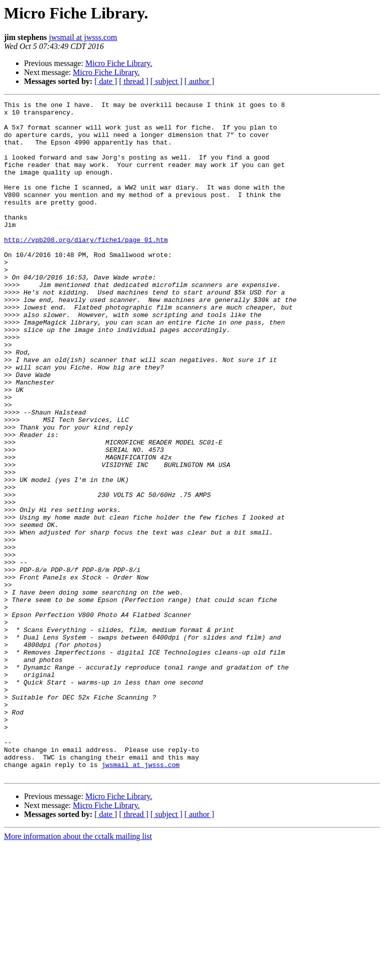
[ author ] (199, 81)
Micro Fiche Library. (119, 63)
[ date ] (106, 81)
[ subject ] (166, 81)
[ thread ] (134, 81)
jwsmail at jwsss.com (83, 37)
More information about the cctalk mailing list (78, 971)
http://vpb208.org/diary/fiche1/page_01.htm (86, 268)
